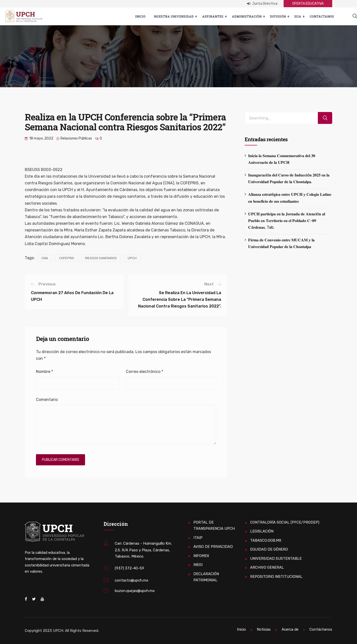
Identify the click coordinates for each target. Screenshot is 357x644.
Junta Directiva (262, 4)
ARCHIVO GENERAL (267, 567)
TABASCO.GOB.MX (266, 540)
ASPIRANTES (213, 16)
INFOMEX (201, 556)
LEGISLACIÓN (262, 531)
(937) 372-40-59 (129, 568)
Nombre (45, 372)
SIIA (298, 16)
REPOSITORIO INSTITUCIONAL (276, 577)
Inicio (140, 16)
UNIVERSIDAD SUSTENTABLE (276, 559)
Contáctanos (322, 16)
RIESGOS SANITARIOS (101, 258)
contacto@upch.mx (132, 580)
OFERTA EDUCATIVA (308, 4)
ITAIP (198, 538)
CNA (45, 258)
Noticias (264, 629)
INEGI (198, 565)
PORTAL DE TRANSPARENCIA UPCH (214, 526)
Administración (247, 16)
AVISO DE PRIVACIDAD (213, 547)
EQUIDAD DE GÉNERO (269, 549)
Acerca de (290, 629)
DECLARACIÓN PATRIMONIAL (206, 577)
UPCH (132, 258)
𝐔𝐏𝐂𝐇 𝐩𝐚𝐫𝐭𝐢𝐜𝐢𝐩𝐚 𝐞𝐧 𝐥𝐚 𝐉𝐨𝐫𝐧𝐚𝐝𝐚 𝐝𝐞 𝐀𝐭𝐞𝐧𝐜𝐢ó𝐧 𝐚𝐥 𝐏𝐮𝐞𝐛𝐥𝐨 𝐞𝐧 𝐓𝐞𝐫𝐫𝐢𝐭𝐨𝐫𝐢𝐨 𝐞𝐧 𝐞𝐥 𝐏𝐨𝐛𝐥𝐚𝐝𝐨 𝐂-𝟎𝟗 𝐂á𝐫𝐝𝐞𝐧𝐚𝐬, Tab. (287, 221)
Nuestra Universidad (174, 16)
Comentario (47, 400)
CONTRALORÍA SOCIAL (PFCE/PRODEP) (285, 522)
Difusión (278, 16)
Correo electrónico (145, 372)
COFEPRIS (67, 258)
